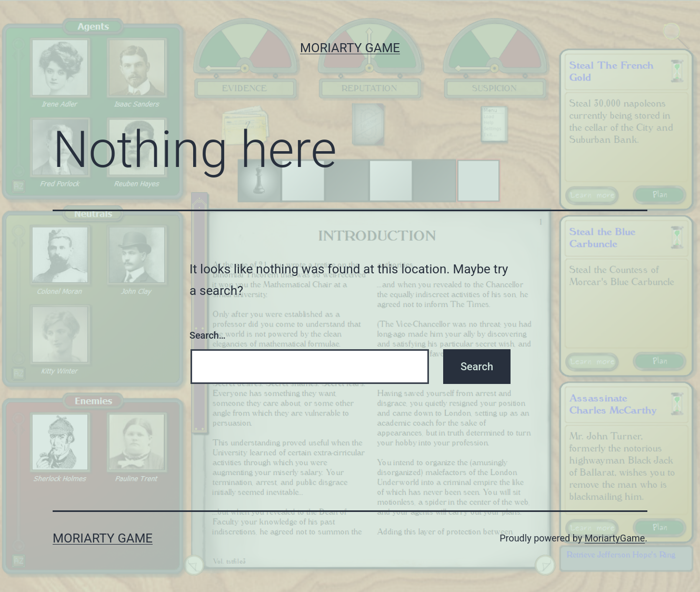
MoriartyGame (615, 538)
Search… (208, 335)
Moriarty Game (350, 48)
